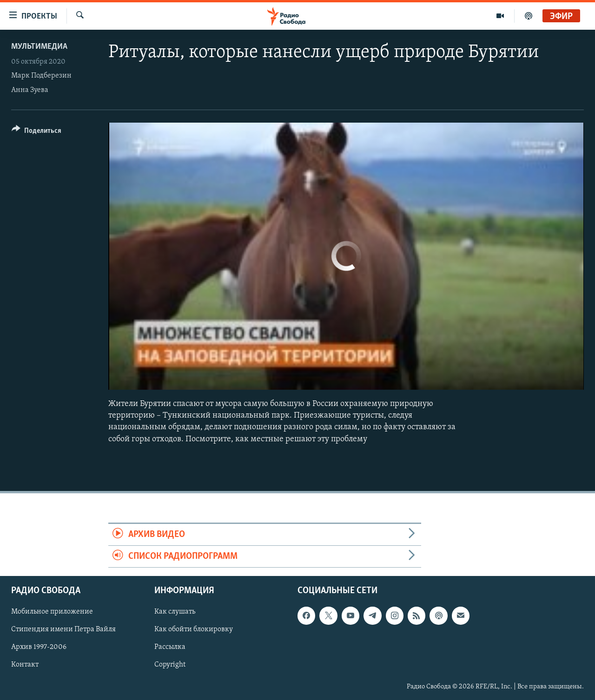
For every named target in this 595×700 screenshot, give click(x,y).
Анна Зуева (30, 90)
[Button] (36, 132)
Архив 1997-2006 (39, 648)
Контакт (25, 665)
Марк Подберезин (41, 76)
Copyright (170, 665)
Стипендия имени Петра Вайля (63, 630)
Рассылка (170, 648)
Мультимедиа (39, 47)
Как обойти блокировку (194, 630)
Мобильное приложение (52, 612)
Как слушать (175, 612)
